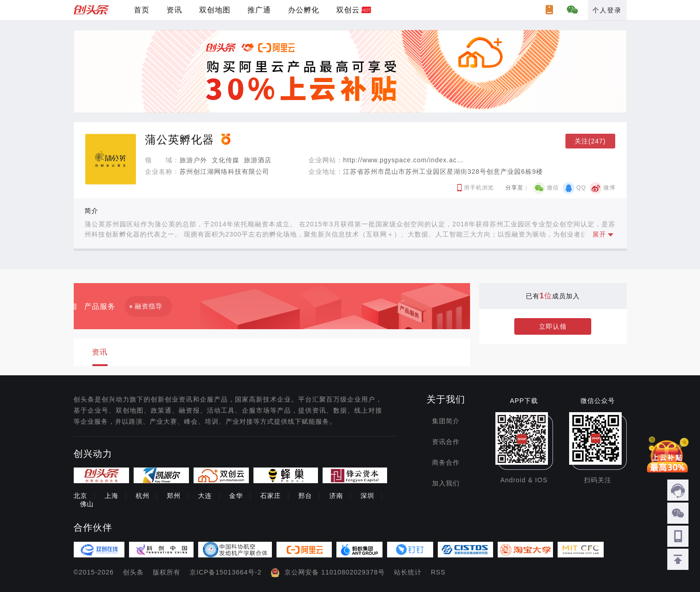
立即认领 (553, 326)
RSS (438, 572)
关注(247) (590, 141)
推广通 (259, 10)
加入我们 (446, 483)
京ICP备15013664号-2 (225, 572)
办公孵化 (304, 10)
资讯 (174, 10)
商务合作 (446, 462)
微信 (553, 188)
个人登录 (607, 10)
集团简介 (446, 421)
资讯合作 (446, 442)
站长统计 (408, 572)
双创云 (348, 10)
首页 (141, 10)
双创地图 (215, 10)
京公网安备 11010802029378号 (335, 572)
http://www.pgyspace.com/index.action (406, 160)
